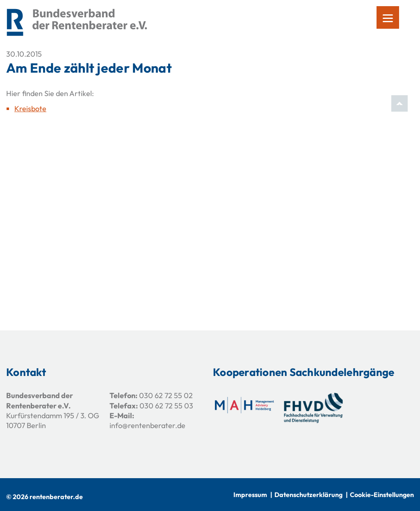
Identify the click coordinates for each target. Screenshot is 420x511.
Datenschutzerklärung (308, 495)
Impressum (250, 495)
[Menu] (388, 17)
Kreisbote (30, 109)
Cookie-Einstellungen (382, 495)
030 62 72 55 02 (166, 395)
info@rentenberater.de (147, 425)
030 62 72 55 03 (166, 406)
